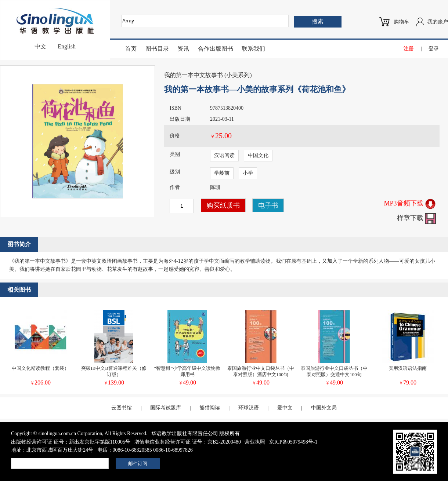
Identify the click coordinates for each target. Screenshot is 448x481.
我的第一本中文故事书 (194, 75)
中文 (40, 46)
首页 (131, 49)
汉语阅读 (224, 155)
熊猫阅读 (210, 408)
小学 (248, 173)
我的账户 (438, 22)
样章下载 (417, 218)
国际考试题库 (166, 408)
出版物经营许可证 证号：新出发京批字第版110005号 (71, 442)
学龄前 (222, 173)
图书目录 (157, 49)
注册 (409, 49)
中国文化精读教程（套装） (40, 368)
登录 (434, 49)
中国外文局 (324, 408)
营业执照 (255, 442)
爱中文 (285, 408)
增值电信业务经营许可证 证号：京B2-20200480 (187, 442)
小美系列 (238, 75)
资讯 (183, 49)
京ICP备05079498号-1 (293, 442)
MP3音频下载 (410, 203)
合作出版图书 (216, 49)
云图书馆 (122, 408)
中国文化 (258, 155)
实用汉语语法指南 (408, 368)
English (67, 46)
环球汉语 (249, 408)
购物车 (401, 22)
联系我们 (253, 49)
